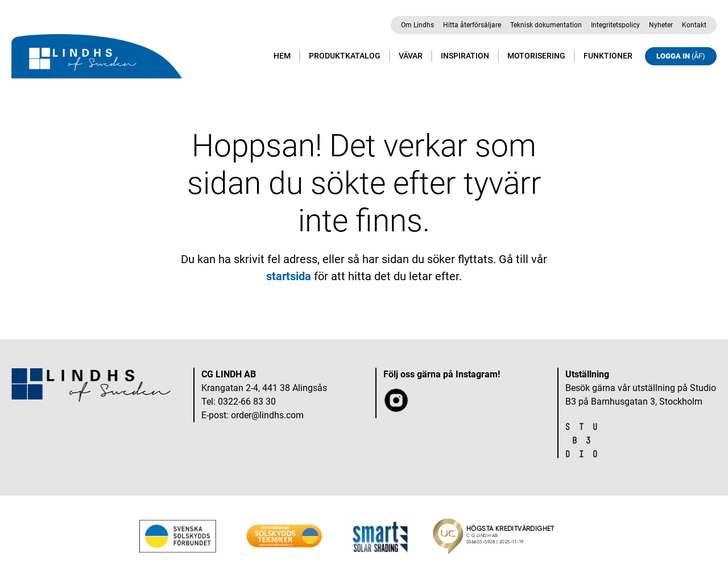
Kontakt (694, 25)
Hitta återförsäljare (472, 25)
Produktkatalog (345, 56)
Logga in (681, 56)
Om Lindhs (417, 25)
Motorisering (536, 56)
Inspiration (465, 56)
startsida (289, 276)
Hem (282, 56)
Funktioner (608, 56)
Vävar (411, 56)
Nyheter (661, 25)
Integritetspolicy (615, 25)
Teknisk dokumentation (546, 25)
